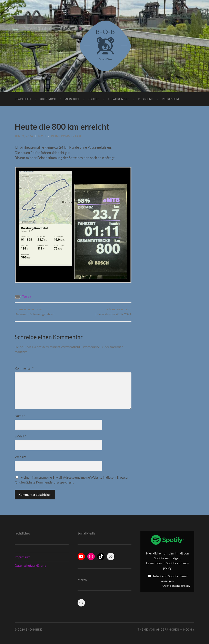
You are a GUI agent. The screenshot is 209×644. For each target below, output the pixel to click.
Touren (94, 99)
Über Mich (48, 99)
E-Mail (20, 436)
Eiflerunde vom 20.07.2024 (113, 312)
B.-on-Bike (34, 630)
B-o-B (42, 136)
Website (21, 457)
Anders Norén (168, 630)
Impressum (170, 99)
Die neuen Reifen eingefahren (34, 312)
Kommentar (24, 368)
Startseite (23, 99)
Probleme (146, 99)
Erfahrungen (119, 99)
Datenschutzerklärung (30, 565)
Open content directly (176, 586)
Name (20, 416)
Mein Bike (72, 99)
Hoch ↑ (189, 630)
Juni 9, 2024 (24, 136)
